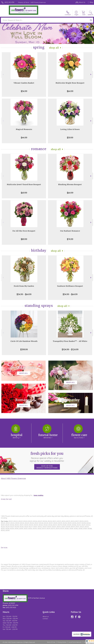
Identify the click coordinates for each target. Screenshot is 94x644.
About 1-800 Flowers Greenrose (13, 478)
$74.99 (70, 239)
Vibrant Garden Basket (24, 83)
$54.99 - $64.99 (24, 294)
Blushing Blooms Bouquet (70, 184)
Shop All (54, 48)
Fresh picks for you (47, 457)
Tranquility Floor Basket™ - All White (70, 341)
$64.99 (70, 91)
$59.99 (70, 138)
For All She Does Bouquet (24, 231)
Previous (3, 74)
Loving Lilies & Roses (70, 129)
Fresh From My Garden (24, 286)
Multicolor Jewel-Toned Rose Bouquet (24, 184)
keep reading (38, 495)
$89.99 (24, 239)
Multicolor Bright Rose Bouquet (70, 83)
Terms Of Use (51, 642)
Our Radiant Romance (70, 231)
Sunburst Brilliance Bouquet (70, 286)
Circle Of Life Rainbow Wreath (24, 341)
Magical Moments (24, 129)
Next (91, 74)
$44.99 (24, 138)
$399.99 (24, 349)
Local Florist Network (75, 642)
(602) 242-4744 (9, 2)
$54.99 (24, 91)
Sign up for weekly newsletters (47, 467)
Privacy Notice (62, 642)
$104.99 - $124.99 (70, 349)
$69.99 (24, 193)
